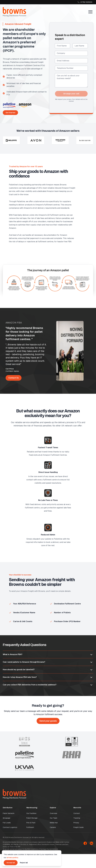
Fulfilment (30, 827)
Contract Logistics (10, 827)
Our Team (54, 818)
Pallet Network (9, 813)
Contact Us (14, 378)
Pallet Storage (32, 818)
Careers (53, 827)
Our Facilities (31, 813)
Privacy (76, 823)
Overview (53, 813)
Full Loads (7, 823)
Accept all (11, 863)
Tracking (77, 818)
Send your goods (48, 721)
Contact (77, 813)
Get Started (10, 113)
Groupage (7, 818)
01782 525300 (85, 2)
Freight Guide (79, 827)
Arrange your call (71, 94)
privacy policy (12, 858)
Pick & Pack (31, 823)
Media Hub (54, 823)
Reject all (24, 863)
